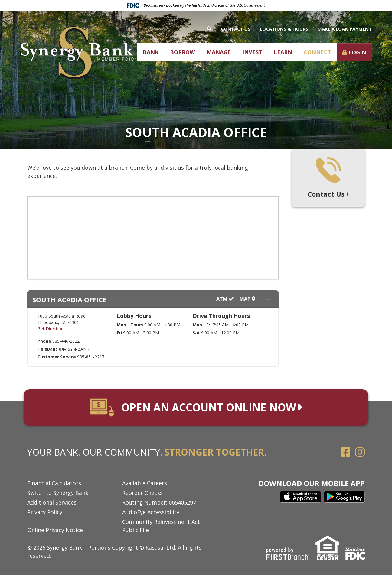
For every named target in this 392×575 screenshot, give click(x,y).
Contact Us (236, 29)
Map (247, 299)
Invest (252, 52)
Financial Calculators (54, 483)
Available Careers (145, 483)
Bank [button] (151, 52)
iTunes (301, 497)
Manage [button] (219, 52)
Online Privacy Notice (55, 530)
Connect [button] (317, 52)
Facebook (346, 452)
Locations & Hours (284, 29)
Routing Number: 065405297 (159, 502)
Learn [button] (283, 52)
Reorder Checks (142, 493)
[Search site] (211, 29)
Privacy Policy (45, 512)
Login (357, 52)
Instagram (360, 452)
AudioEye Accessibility (151, 512)
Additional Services (52, 502)
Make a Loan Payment (345, 29)
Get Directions (52, 329)
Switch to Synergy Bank (58, 493)
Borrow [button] (182, 52)
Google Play (344, 497)
